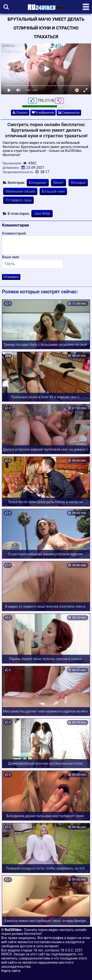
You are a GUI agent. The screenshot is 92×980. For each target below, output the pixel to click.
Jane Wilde (42, 214)
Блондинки (38, 183)
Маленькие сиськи (20, 191)
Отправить (11, 277)
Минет (59, 183)
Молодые (78, 183)
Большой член (53, 191)
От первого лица (18, 200)
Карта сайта (11, 971)
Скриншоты (69, 113)
